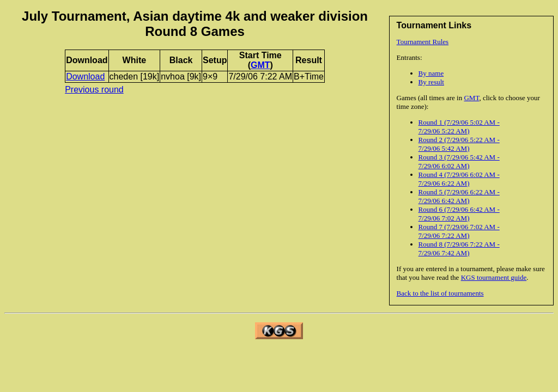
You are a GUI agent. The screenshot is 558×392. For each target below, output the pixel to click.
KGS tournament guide (494, 277)
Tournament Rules (423, 42)
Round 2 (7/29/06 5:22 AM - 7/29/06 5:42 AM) (459, 144)
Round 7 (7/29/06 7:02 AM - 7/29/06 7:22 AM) (459, 231)
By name (431, 73)
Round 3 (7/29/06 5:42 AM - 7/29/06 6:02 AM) (459, 161)
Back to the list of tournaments (440, 293)
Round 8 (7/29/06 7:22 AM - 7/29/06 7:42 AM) (459, 249)
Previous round (94, 90)
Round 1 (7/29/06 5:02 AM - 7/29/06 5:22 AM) (459, 127)
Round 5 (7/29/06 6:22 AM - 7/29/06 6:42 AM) (459, 196)
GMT (471, 98)
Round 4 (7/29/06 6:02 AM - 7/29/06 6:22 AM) (459, 179)
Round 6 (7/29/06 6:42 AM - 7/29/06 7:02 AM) (459, 214)
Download (85, 76)
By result (431, 82)
